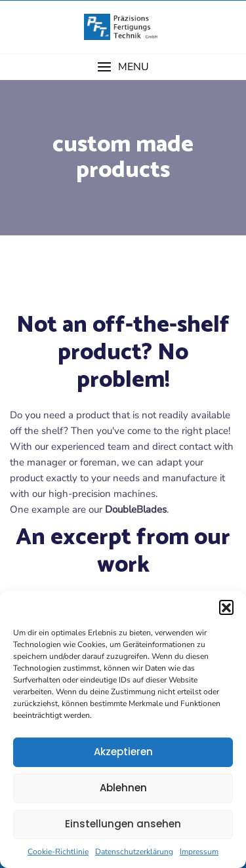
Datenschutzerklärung (134, 852)
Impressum (199, 852)
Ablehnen (123, 788)
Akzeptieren (123, 752)
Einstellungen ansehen (123, 824)
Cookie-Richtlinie (58, 852)
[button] (226, 607)
